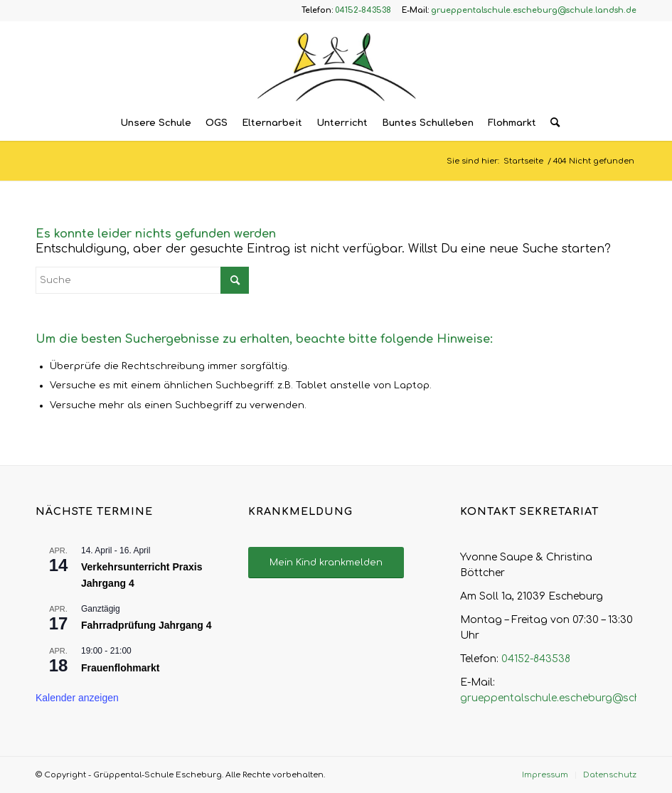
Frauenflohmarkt (120, 668)
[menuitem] (156, 123)
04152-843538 (536, 659)
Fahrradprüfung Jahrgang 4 (146, 625)
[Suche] (551, 123)
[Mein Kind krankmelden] (326, 563)
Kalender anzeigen (77, 698)
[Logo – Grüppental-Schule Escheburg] (336, 63)
